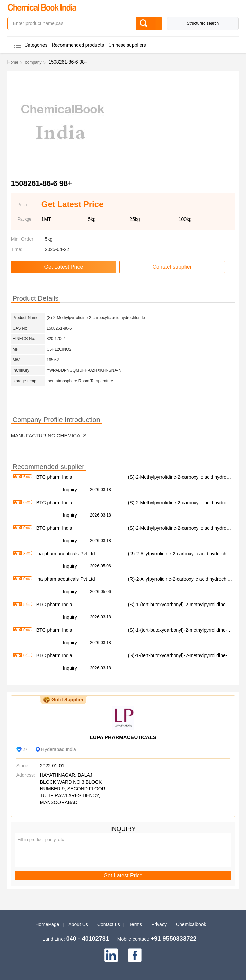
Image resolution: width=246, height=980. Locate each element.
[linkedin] (111, 955)
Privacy (159, 924)
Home (13, 62)
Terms (136, 924)
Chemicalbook (191, 924)
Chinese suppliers (127, 45)
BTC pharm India (54, 477)
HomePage (47, 924)
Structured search (203, 23)
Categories (36, 45)
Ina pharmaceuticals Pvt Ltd (66, 554)
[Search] (149, 23)
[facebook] (135, 955)
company (33, 62)
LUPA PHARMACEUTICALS (123, 737)
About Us (78, 924)
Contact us (109, 924)
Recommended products (78, 45)
